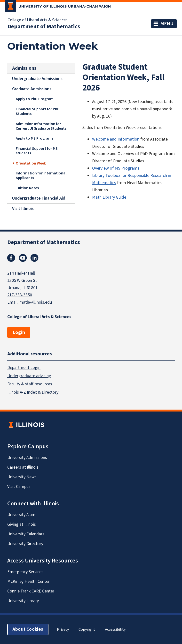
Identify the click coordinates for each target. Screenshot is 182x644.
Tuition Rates (27, 188)
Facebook (11, 258)
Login (19, 332)
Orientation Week (31, 163)
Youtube (23, 258)
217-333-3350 (20, 295)
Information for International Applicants (41, 176)
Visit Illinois (23, 209)
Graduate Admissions (32, 89)
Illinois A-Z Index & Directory (33, 392)
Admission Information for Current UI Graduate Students (41, 126)
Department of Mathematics (44, 27)
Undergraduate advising (29, 376)
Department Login (24, 368)
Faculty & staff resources (30, 384)
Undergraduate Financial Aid (39, 198)
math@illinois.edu (36, 302)
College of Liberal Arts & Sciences (38, 20)
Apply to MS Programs (35, 138)
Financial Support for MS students (37, 151)
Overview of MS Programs (116, 168)
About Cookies (28, 629)
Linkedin (34, 258)
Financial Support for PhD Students (38, 111)
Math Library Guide (109, 197)
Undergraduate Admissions (37, 79)
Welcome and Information (116, 139)
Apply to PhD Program (35, 99)
